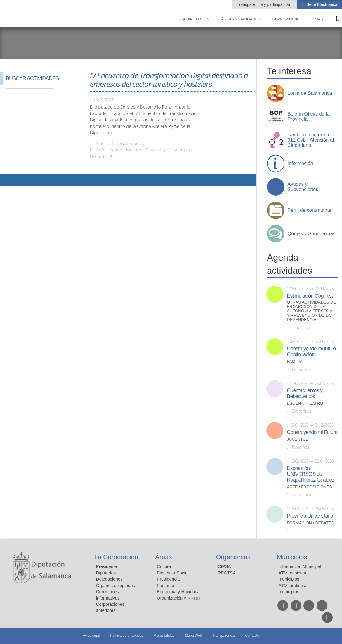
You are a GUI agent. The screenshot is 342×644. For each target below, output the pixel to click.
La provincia (285, 19)
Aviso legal (91, 636)
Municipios (292, 557)
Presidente (107, 566)
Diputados (106, 573)
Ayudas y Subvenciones (303, 187)
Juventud (298, 439)
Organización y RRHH (178, 598)
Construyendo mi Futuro (312, 432)
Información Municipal (300, 566)
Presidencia (168, 579)
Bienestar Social (173, 573)
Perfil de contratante (309, 210)
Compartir (7, 180)
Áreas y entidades (241, 19)
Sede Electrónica (321, 4)
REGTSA (227, 573)
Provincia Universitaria (310, 516)
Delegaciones (109, 579)
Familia (295, 362)
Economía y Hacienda (178, 592)
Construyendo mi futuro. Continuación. (312, 352)
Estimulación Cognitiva (310, 296)
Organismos (233, 557)
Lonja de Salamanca (310, 93)
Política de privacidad (127, 636)
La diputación (195, 19)
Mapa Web (193, 636)
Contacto (252, 636)
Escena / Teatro (305, 403)
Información (300, 163)
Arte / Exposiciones (309, 487)
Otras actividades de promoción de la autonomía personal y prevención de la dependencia (311, 311)
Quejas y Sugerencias (311, 234)
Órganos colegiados (116, 585)
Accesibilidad (164, 636)
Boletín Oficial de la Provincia (309, 117)
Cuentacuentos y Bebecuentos (305, 393)
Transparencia (223, 636)
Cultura (164, 566)
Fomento (165, 585)
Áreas (163, 557)
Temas (316, 19)
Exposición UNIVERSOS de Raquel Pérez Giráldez (310, 474)
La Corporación (116, 557)
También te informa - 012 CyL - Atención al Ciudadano (311, 140)
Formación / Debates (310, 523)
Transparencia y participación (264, 4)
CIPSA (224, 566)
